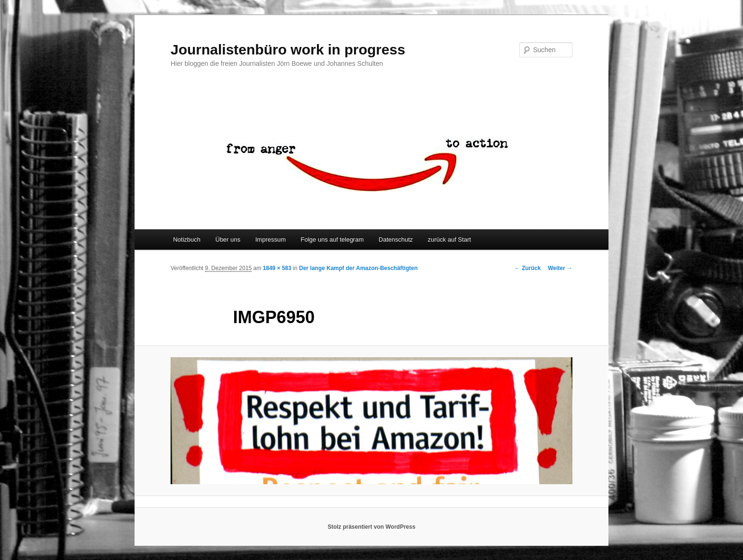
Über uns (228, 239)
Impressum (271, 239)
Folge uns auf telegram (332, 239)
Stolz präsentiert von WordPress (371, 527)
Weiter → (560, 268)
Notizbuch (187, 239)
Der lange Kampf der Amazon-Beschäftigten (358, 268)
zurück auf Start (449, 239)
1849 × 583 (277, 268)
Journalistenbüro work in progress (288, 50)
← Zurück (528, 268)
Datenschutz (396, 239)
